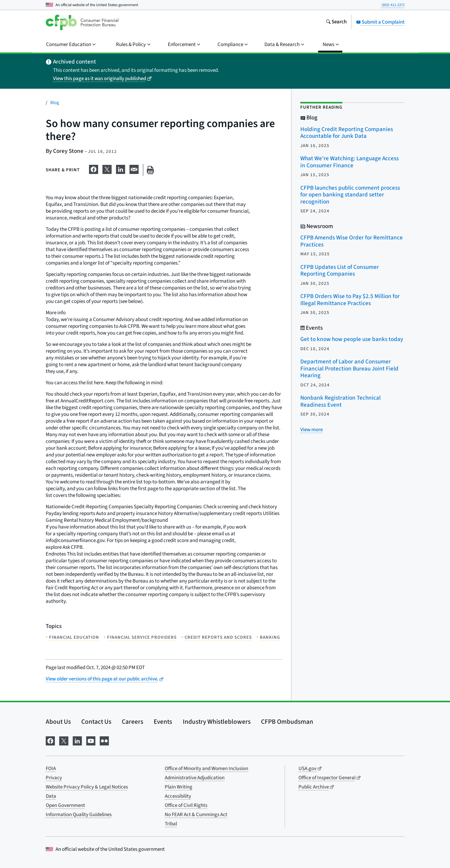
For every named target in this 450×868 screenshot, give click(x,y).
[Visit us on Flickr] (104, 740)
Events (163, 722)
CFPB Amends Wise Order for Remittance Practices (352, 241)
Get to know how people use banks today (352, 339)
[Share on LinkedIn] (121, 169)
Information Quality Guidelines (79, 815)
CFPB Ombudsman (287, 722)
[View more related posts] (312, 430)
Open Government (65, 805)
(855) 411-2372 (393, 5)
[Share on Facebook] (94, 169)
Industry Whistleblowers (217, 722)
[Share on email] (134, 169)
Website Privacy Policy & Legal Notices (87, 787)
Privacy (54, 778)
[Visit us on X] (64, 740)
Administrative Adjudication (195, 778)
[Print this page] (150, 170)
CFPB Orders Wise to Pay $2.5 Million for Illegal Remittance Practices (350, 300)
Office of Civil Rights (186, 805)
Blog (55, 103)
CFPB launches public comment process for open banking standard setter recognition (350, 195)
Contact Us (96, 722)
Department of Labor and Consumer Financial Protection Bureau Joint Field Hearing (349, 369)
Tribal (171, 824)
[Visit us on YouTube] (91, 740)
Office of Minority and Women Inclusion (206, 769)
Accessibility (178, 796)
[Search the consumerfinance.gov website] (336, 22)
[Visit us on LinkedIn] (77, 740)
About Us (58, 722)
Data (51, 796)
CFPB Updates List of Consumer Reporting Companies (340, 271)
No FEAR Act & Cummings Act (196, 815)
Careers (133, 722)
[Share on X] (107, 169)
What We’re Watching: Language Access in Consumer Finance (350, 162)
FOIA (51, 769)
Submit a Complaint (380, 22)
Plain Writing (179, 787)
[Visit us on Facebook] (50, 740)
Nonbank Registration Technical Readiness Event (340, 401)
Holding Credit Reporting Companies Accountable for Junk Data (347, 133)
